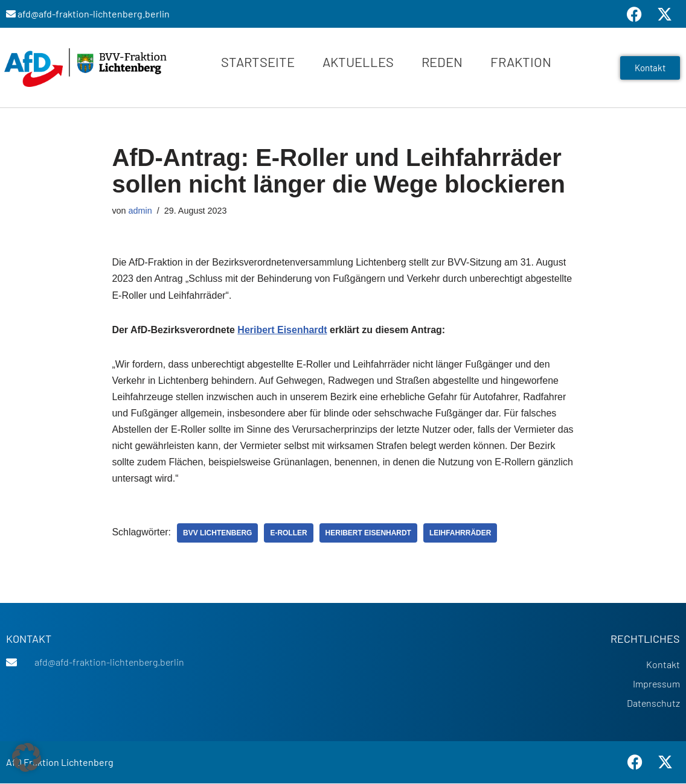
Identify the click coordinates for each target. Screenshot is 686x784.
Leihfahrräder (461, 534)
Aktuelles (358, 62)
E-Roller (289, 534)
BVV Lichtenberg (218, 534)
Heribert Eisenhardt (283, 330)
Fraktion (521, 62)
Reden (442, 62)
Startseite (258, 62)
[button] (27, 757)
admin (140, 211)
